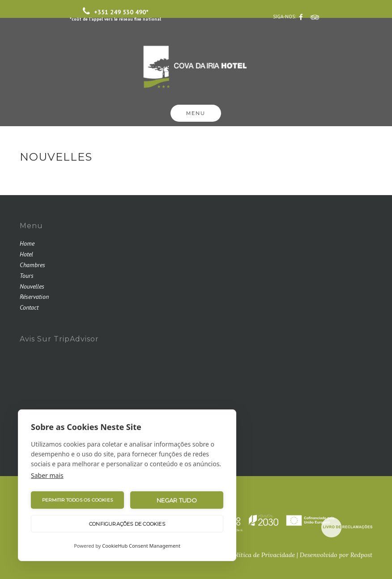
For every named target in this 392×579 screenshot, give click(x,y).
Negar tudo (177, 500)
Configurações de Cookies (127, 524)
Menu (196, 113)
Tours (27, 276)
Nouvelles (32, 286)
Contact (29, 307)
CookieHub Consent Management (141, 546)
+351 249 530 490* (115, 14)
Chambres (32, 265)
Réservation (34, 297)
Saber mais (47, 475)
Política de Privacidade (262, 555)
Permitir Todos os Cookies (77, 500)
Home (27, 243)
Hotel (26, 254)
